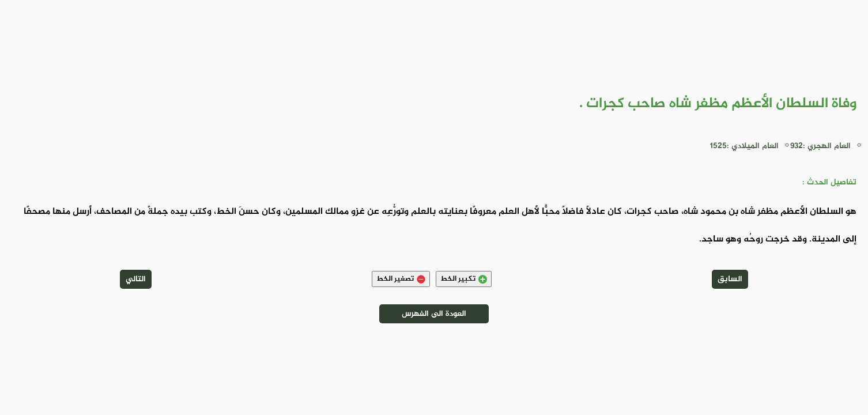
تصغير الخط (401, 279)
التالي (136, 279)
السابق (730, 279)
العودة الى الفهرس (434, 314)
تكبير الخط (464, 279)
